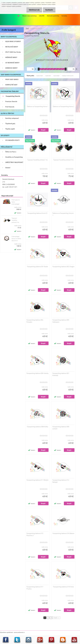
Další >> (57, 618)
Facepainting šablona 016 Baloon (63, 533)
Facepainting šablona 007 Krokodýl (61, 374)
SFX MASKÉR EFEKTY (12, 140)
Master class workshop (29, 16)
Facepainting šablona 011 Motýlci (38, 480)
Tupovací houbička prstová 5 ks (15, 220)
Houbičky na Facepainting (14, 157)
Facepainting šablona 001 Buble (38, 267)
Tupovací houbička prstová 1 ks (37, 160)
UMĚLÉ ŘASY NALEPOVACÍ (14, 162)
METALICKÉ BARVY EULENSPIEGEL (12, 47)
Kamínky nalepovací (12, 118)
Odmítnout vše (34, 10)
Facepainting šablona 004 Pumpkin (35, 321)
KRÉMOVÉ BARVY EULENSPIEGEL (11, 58)
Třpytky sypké (10, 129)
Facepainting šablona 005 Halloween (61, 321)
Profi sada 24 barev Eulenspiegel (16, 202)
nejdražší (48, 76)
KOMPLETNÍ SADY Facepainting (11, 85)
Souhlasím (49, 10)
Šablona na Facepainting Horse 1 (37, 107)
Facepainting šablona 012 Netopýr (61, 481)
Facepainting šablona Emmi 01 (38, 213)
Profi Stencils (10, 107)
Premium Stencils (11, 101)
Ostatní (8, 168)
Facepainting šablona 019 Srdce (63, 587)
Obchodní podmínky (53, 16)
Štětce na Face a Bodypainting (11, 152)
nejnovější (56, 76)
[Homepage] (19, 16)
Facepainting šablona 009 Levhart (61, 428)
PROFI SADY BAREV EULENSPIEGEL (12, 80)
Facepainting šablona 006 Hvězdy (37, 373)
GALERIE (42, 16)
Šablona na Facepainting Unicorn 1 (63, 214)
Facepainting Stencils (13, 96)
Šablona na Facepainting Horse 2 (63, 107)
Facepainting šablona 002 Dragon (63, 267)
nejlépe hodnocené (68, 76)
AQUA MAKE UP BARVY (13, 41)
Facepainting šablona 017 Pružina (35, 588)
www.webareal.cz (19, 632)
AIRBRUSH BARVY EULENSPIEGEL (11, 69)
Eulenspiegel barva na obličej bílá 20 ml (16, 239)
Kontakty (64, 16)
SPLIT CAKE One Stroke (13, 52)
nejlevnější (40, 76)
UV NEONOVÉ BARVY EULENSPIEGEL (12, 63)
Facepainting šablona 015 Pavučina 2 (35, 534)
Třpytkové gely (10, 124)
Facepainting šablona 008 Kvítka (38, 427)
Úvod (27, 28)
